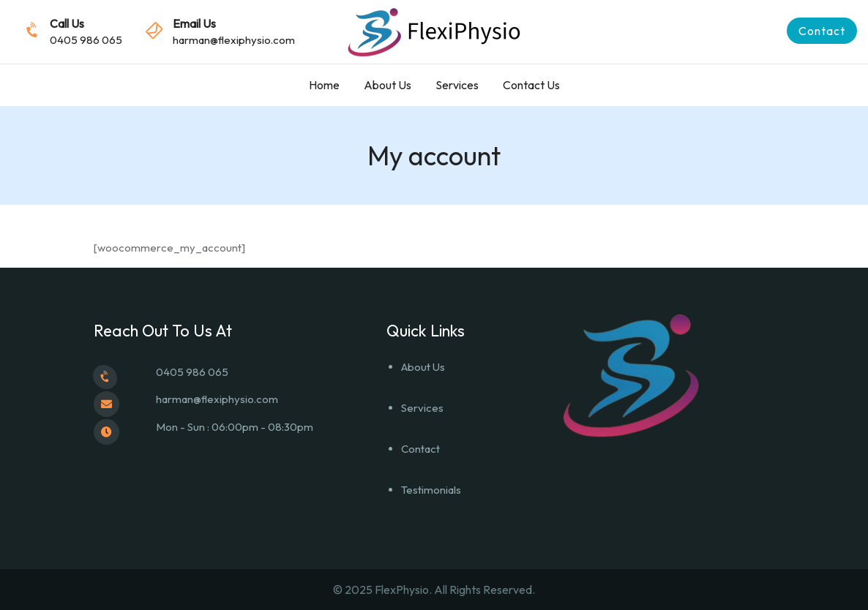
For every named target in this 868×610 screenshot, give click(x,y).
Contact (420, 449)
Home (324, 85)
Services (457, 85)
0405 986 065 (86, 40)
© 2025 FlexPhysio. (384, 590)
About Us (388, 85)
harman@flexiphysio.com (234, 40)
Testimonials (431, 490)
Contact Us (531, 85)
